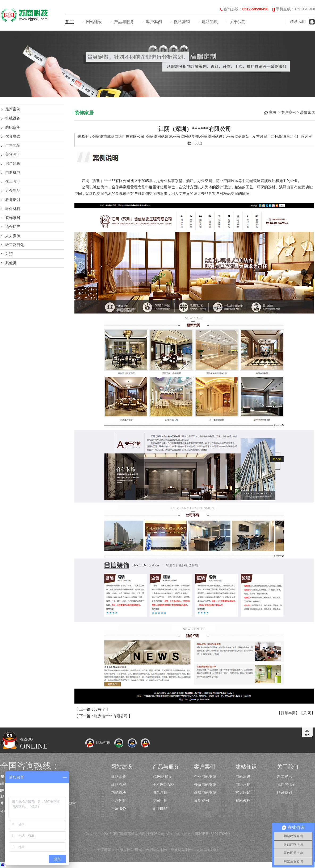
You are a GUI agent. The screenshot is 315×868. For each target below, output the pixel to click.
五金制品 (13, 191)
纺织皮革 (13, 127)
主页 (273, 112)
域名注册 (160, 793)
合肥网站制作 (157, 850)
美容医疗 (13, 154)
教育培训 (13, 200)
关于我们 (238, 22)
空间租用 (160, 801)
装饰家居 (13, 218)
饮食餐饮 (13, 136)
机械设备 (13, 118)
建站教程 (243, 801)
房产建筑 (13, 164)
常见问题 (243, 793)
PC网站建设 (162, 777)
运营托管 (119, 801)
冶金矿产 (13, 227)
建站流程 (119, 785)
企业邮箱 (160, 809)
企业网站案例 (205, 777)
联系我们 (298, 22)
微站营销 (182, 22)
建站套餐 (119, 777)
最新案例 (13, 109)
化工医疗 (13, 182)
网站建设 (94, 22)
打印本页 (288, 713)
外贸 (9, 254)
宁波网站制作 (182, 850)
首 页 (70, 22)
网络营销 (243, 785)
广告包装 (13, 145)
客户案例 (154, 22)
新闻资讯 (284, 777)
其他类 (11, 263)
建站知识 (210, 22)
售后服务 (119, 809)
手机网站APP (163, 785)
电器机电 (13, 173)
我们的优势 (286, 785)
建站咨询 (98, 743)
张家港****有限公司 (111, 716)
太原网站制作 (207, 850)
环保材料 (13, 209)
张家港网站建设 (129, 850)
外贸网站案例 (205, 785)
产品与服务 (124, 22)
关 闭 (307, 713)
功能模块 (119, 793)
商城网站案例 (205, 793)
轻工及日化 (15, 245)
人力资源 (13, 236)
